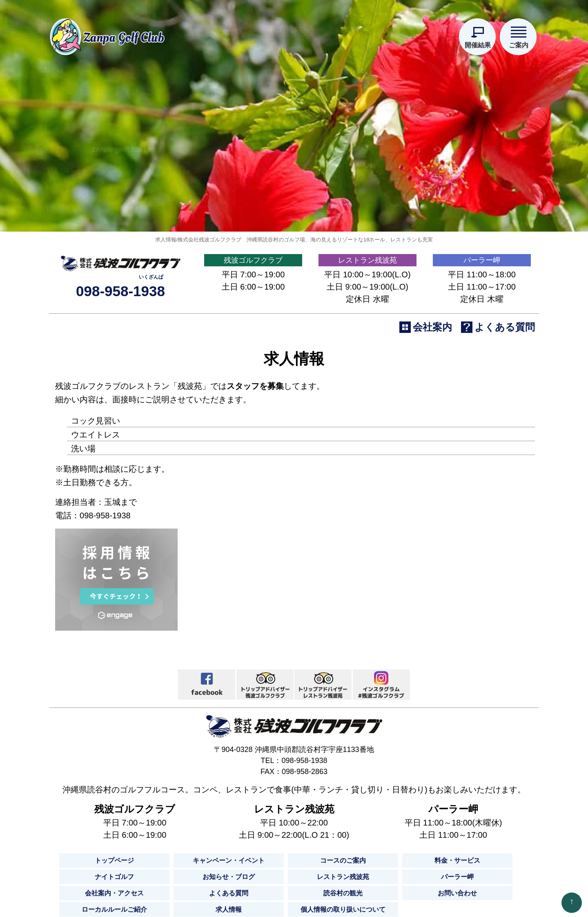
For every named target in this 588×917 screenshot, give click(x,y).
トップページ (114, 908)
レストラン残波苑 (367, 304)
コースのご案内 (343, 908)
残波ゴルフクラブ (253, 304)
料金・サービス (457, 908)
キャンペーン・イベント (229, 908)
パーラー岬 (482, 304)
